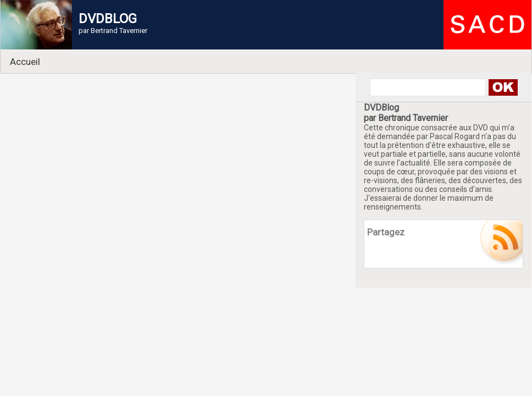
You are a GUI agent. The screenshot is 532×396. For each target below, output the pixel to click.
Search (503, 87)
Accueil (25, 62)
